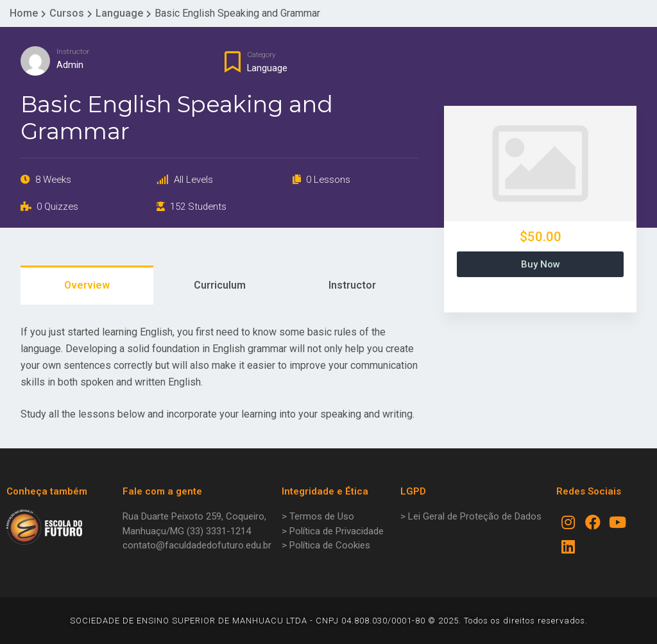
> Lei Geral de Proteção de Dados (471, 516)
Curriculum (220, 285)
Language (267, 68)
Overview (87, 285)
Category (261, 55)
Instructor (73, 51)
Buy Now (541, 264)
